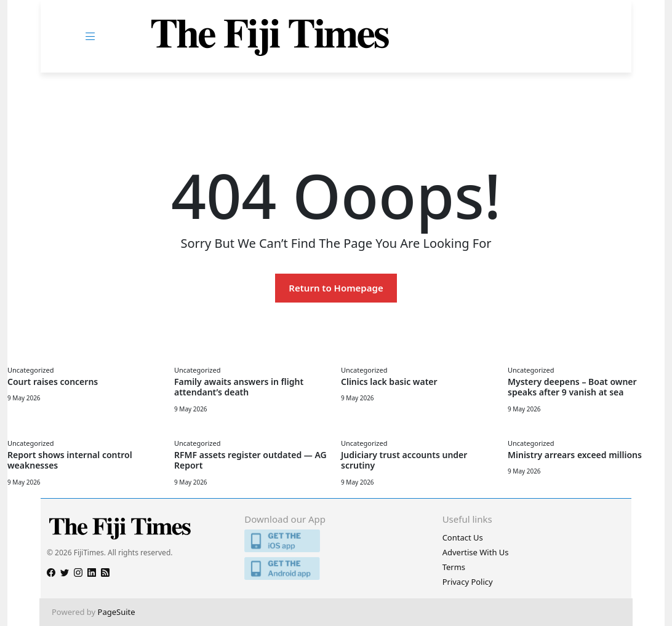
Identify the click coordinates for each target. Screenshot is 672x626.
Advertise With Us (476, 552)
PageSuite (117, 612)
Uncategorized (30, 370)
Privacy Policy (468, 582)
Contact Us (463, 537)
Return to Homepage (336, 288)
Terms (454, 567)
